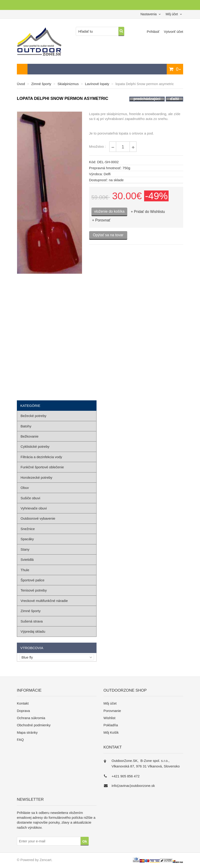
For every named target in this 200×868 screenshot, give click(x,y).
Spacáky (27, 539)
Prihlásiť (154, 32)
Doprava (23, 711)
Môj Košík (111, 732)
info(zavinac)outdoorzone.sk (133, 786)
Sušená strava (32, 621)
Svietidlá (27, 560)
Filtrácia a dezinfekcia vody (41, 457)
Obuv (25, 488)
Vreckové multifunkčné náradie (44, 601)
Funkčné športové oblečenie (42, 467)
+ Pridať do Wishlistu (148, 212)
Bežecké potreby (33, 416)
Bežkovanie (30, 436)
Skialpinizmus (68, 84)
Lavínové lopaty (97, 84)
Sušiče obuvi (30, 498)
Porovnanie (112, 711)
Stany (25, 549)
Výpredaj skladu (33, 631)
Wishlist (109, 718)
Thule (25, 570)
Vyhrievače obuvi (34, 508)
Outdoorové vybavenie (38, 518)
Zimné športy (41, 84)
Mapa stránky (27, 732)
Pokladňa (111, 725)
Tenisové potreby (34, 590)
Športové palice (32, 580)
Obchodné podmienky (34, 725)
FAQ (20, 740)
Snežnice (28, 529)
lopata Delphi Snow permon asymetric (145, 84)
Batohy (26, 426)
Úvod (21, 84)
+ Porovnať (101, 220)
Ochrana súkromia (31, 718)
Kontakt (23, 703)
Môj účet (110, 703)
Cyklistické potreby (35, 446)
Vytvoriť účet (174, 32)
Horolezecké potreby (36, 477)
